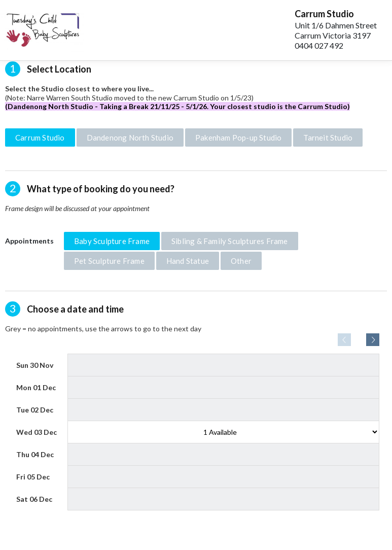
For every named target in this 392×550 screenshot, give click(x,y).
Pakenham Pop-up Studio (238, 137)
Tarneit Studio (328, 137)
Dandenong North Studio (130, 137)
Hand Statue (188, 261)
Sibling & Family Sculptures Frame (230, 241)
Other (241, 261)
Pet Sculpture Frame (109, 261)
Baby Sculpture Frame (112, 241)
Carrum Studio (40, 137)
